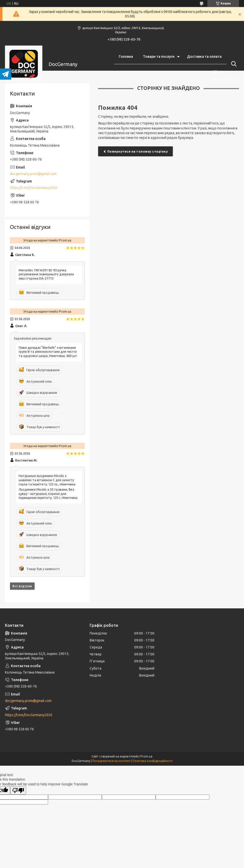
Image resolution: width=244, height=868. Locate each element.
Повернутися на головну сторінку (138, 151)
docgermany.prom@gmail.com (33, 174)
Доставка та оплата (204, 57)
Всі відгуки (22, 586)
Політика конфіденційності (153, 761)
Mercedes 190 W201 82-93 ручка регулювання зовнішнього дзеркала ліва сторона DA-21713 (46, 274)
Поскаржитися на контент (112, 761)
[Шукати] (233, 64)
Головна (126, 57)
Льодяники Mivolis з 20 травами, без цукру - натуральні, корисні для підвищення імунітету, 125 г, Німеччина (48, 494)
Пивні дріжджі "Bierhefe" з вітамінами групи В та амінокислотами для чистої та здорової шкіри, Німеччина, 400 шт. (48, 352)
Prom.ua (146, 756)
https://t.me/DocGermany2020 (34, 188)
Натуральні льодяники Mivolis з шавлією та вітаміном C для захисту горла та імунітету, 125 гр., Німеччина (47, 480)
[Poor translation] (18, 790)
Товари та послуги (159, 57)
